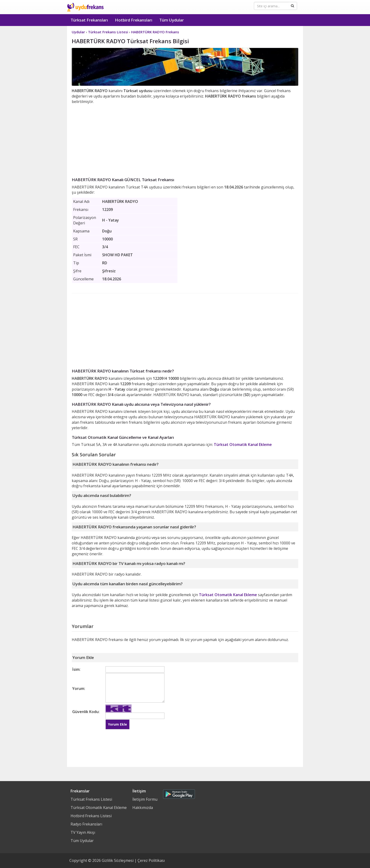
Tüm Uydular (172, 20)
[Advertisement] (185, 140)
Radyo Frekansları (86, 824)
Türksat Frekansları (89, 20)
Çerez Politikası (151, 860)
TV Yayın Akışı (83, 832)
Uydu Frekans (85, 7)
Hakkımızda (143, 808)
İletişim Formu (145, 799)
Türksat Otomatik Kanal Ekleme (243, 445)
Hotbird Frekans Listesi (91, 816)
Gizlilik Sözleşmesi (118, 860)
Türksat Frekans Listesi (91, 799)
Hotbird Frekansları (134, 20)
